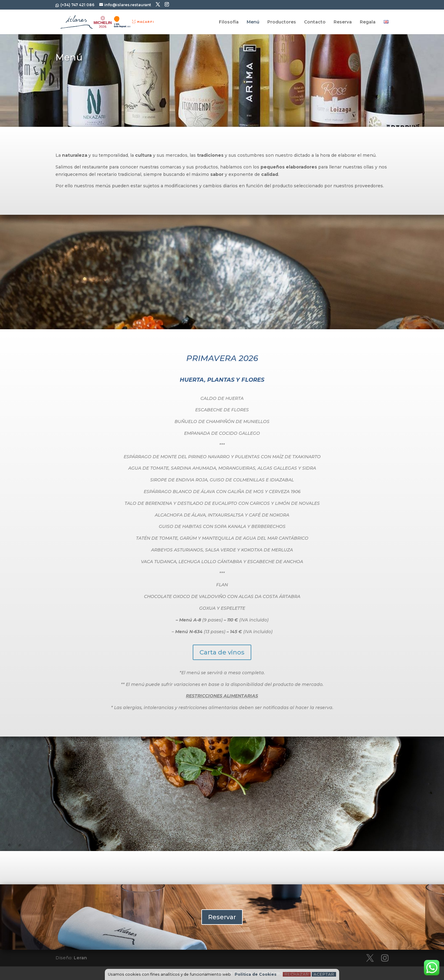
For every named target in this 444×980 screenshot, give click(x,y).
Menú (253, 22)
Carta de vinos (222, 652)
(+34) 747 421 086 (77, 5)
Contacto (315, 22)
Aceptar (324, 974)
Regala (368, 22)
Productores (282, 22)
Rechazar (297, 974)
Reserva (343, 22)
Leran (80, 958)
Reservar (222, 917)
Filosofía (229, 22)
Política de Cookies (256, 974)
